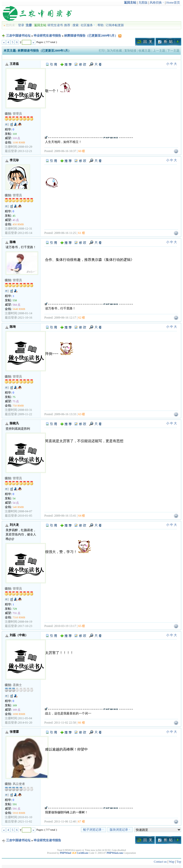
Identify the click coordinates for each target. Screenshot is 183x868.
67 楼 (82, 821)
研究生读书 (55, 25)
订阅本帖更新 (115, 25)
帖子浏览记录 (94, 830)
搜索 (76, 25)
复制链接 (130, 51)
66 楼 (82, 723)
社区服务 (88, 25)
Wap (172, 862)
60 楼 (82, 151)
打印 (102, 51)
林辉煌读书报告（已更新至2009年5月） (91, 36)
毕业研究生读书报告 (47, 36)
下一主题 (173, 51)
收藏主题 (145, 51)
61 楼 (82, 233)
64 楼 (82, 516)
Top (179, 862)
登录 (21, 25)
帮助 (101, 25)
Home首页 (173, 3)
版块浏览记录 (120, 830)
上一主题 (159, 51)
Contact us (160, 862)
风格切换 (157, 3)
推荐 (67, 25)
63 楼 (82, 414)
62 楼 (82, 318)
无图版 (143, 3)
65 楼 (82, 626)
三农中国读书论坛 (18, 36)
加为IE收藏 (114, 51)
